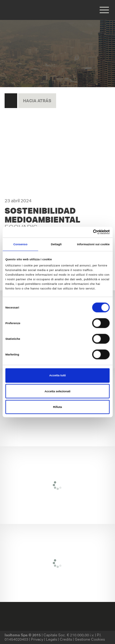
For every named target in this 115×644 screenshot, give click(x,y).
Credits (66, 639)
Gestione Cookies (90, 639)
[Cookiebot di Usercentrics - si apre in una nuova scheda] (83, 232)
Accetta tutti (57, 375)
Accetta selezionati (57, 391)
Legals (52, 639)
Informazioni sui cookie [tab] (93, 244)
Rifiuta (57, 407)
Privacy (37, 639)
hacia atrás (37, 101)
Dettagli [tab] (56, 244)
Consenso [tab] (20, 244)
